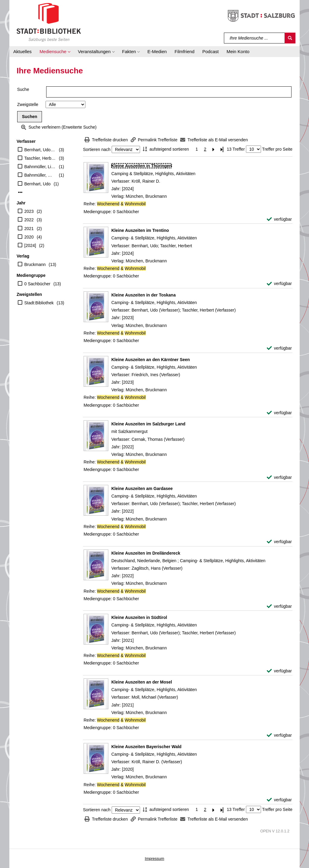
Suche (23, 89)
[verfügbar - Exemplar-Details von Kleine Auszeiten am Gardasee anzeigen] (279, 542)
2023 (29, 211)
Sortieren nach (97, 149)
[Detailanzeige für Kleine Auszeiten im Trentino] (140, 230)
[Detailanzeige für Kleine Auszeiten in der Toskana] (143, 295)
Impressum (154, 858)
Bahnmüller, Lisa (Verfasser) (40, 167)
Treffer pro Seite (277, 149)
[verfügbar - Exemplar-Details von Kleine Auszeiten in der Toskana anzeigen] (279, 348)
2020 (29, 237)
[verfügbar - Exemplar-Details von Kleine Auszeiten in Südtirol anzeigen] (279, 671)
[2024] (30, 245)
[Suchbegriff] (255, 38)
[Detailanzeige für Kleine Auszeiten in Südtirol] (139, 617)
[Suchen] (290, 38)
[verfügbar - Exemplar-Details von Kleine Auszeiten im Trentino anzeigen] (279, 284)
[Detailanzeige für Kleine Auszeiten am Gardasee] (142, 488)
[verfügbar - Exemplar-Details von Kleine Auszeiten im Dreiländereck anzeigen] (279, 606)
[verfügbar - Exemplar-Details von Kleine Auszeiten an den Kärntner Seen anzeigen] (279, 413)
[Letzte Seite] (222, 149)
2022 (29, 220)
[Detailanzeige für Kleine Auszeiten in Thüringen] (142, 166)
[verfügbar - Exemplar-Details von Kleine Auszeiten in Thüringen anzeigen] (279, 219)
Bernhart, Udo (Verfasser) (40, 150)
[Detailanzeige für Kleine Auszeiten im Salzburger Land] (148, 424)
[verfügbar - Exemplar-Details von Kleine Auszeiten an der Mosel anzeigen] (279, 735)
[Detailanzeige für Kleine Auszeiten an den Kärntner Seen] (151, 360)
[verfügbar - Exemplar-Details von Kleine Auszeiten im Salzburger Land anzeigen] (279, 477)
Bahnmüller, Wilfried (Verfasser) (40, 175)
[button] (55, 52)
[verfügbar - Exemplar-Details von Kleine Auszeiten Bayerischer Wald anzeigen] (279, 800)
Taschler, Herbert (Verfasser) (40, 158)
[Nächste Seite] (214, 149)
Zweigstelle (28, 104)
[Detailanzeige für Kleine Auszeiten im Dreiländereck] (146, 553)
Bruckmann (35, 264)
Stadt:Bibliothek (39, 303)
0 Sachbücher (37, 284)
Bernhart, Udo (38, 184)
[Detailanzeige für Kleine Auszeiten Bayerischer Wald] (146, 747)
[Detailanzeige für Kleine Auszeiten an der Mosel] (142, 682)
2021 (29, 229)
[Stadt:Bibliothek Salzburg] (49, 22)
